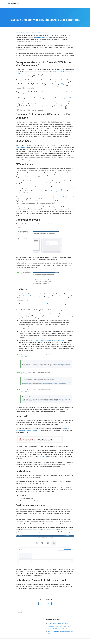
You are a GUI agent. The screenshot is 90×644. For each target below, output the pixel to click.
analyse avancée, (21, 147)
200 (70, 98)
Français (25, 4)
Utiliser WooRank (31, 32)
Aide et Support (20, 32)
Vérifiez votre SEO (42, 32)
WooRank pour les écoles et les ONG (58, 629)
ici (52, 318)
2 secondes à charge (29, 296)
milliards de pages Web (43, 38)
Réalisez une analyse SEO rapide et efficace (59, 626)
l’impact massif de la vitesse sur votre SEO (37, 304)
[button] (42, 604)
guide (43, 456)
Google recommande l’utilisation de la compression (49, 340)
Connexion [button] (4, 4)
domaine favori (67, 197)
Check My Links (55, 191)
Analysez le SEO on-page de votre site (58, 623)
